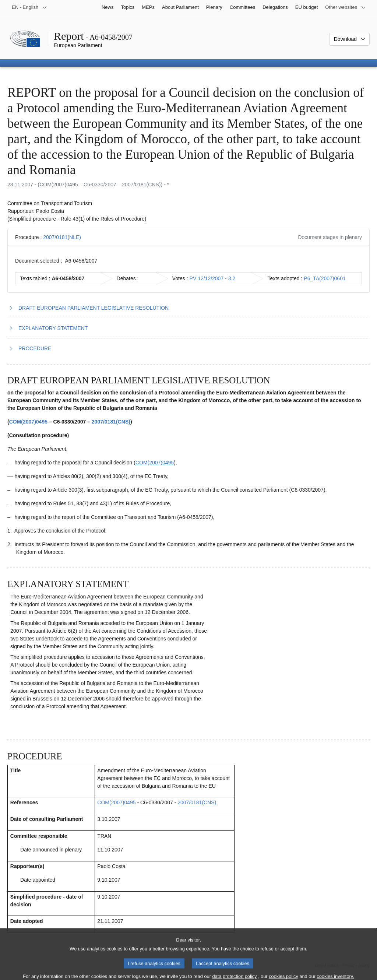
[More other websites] (346, 7)
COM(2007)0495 (28, 422)
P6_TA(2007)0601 (325, 278)
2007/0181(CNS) (111, 422)
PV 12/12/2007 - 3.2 (213, 278)
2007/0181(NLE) (62, 237)
